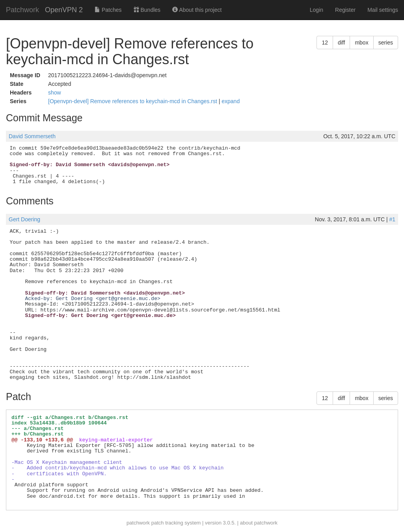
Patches (108, 10)
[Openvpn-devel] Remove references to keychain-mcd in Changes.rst (133, 101)
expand (231, 101)
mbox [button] (361, 43)
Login (316, 10)
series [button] (386, 43)
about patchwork (259, 523)
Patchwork (22, 10)
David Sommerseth (32, 136)
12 (325, 43)
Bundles (147, 10)
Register (345, 10)
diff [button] (341, 43)
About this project (197, 10)
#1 (392, 219)
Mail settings (383, 10)
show (55, 93)
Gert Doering (24, 219)
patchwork (138, 523)
